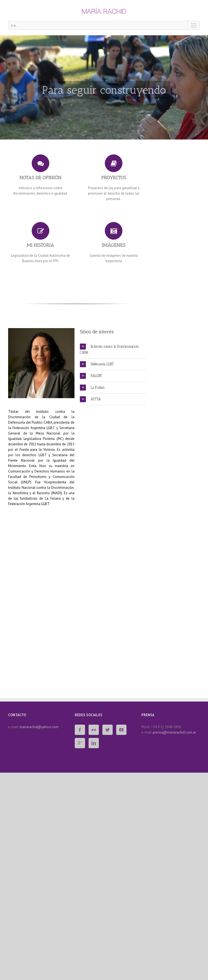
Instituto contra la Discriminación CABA (109, 349)
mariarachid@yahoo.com (39, 727)
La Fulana (92, 388)
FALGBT (91, 376)
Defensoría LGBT (97, 364)
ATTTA (90, 399)
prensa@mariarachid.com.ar (174, 732)
